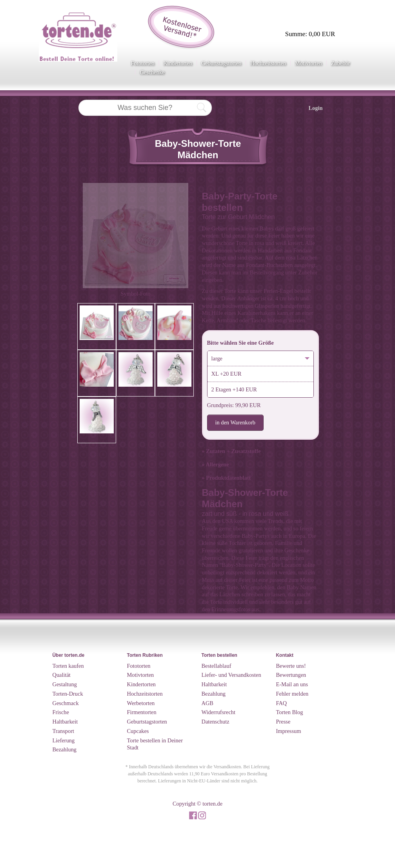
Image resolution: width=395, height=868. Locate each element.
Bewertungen (291, 675)
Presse (283, 722)
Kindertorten (178, 63)
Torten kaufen (68, 666)
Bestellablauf (217, 666)
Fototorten (143, 63)
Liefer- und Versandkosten (231, 675)
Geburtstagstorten (221, 63)
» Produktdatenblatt (227, 478)
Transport (63, 731)
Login (316, 108)
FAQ (282, 703)
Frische (61, 712)
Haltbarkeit (65, 722)
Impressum (289, 731)
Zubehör (341, 63)
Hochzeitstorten (268, 63)
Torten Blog (290, 712)
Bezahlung (65, 749)
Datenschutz (216, 722)
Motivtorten (309, 63)
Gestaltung (65, 684)
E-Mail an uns (292, 684)
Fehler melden (292, 694)
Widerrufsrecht (219, 712)
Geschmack (66, 703)
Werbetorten (141, 703)
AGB (208, 703)
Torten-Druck (68, 694)
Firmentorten (142, 712)
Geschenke (152, 72)
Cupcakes (138, 731)
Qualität (62, 675)
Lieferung (64, 740)
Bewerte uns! (291, 666)
